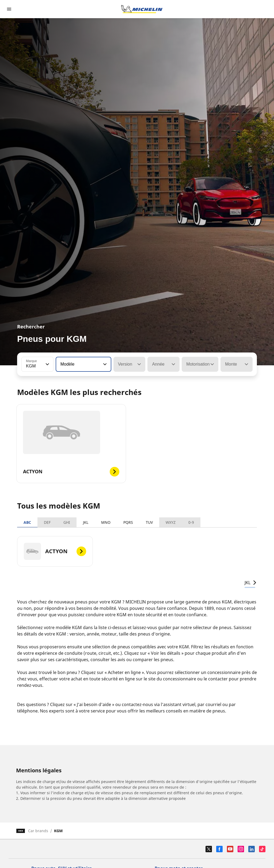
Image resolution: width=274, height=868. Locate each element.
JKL (86, 522)
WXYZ (171, 522)
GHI (67, 522)
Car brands (38, 831)
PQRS (128, 522)
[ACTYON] (55, 551)
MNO (106, 522)
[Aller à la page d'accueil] (142, 9)
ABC (27, 522)
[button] (47, 364)
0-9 (191, 522)
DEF (47, 522)
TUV (149, 522)
